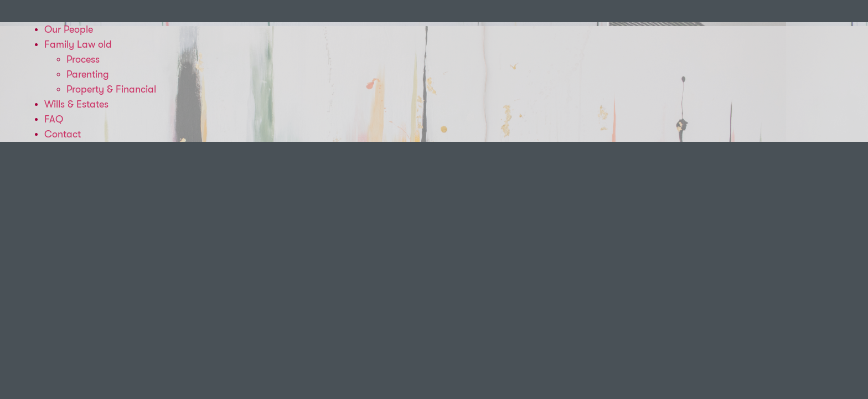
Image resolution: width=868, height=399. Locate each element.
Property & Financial (111, 89)
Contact (63, 134)
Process (83, 59)
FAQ (54, 119)
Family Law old (78, 44)
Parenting (88, 74)
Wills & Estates (76, 104)
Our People (69, 29)
